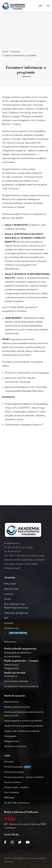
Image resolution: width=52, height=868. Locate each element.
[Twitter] (20, 842)
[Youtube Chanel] (28, 842)
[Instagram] (12, 842)
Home (5, 52)
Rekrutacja (10, 642)
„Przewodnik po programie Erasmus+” (24, 425)
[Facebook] (5, 842)
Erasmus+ (16, 52)
